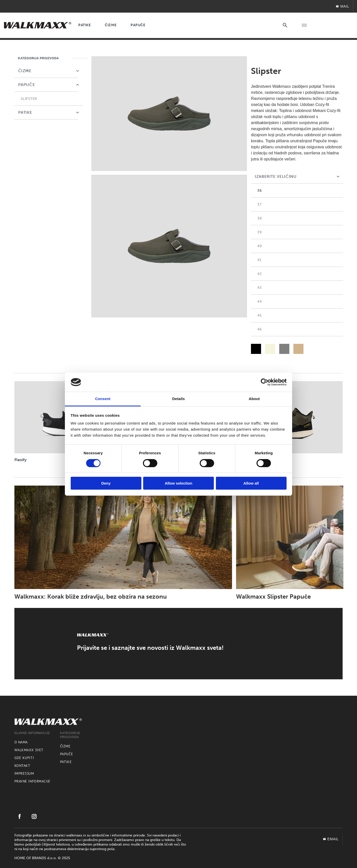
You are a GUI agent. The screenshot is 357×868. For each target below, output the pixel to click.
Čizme (65, 746)
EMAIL (331, 839)
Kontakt (22, 766)
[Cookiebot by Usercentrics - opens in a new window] (264, 382)
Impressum (24, 773)
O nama (21, 742)
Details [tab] (178, 399)
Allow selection (178, 483)
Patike (66, 762)
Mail (342, 6)
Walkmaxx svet (29, 750)
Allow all (251, 483)
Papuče (67, 754)
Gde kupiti (24, 758)
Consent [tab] (103, 399)
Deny (106, 483)
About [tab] (254, 399)
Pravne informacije (32, 781)
